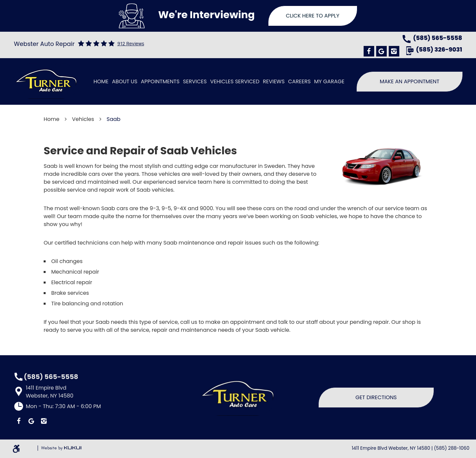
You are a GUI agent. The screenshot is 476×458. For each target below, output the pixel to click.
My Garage (329, 81)
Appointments (160, 81)
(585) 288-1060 (452, 448)
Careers (299, 81)
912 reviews (131, 44)
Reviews (274, 81)
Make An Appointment (410, 81)
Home (101, 81)
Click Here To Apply (313, 16)
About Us (125, 81)
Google (381, 51)
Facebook (369, 51)
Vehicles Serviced (235, 81)
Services (195, 81)
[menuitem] (101, 82)
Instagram (394, 51)
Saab (114, 119)
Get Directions (376, 397)
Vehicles (83, 119)
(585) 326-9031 (439, 50)
